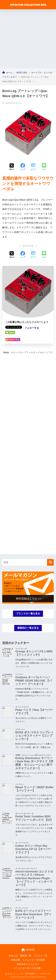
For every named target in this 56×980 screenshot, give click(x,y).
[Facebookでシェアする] (23, 167)
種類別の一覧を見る (28, 628)
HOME (28, 950)
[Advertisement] (28, 39)
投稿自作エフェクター (28, 964)
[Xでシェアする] (12, 167)
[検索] (50, 562)
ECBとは (13, 956)
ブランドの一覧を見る (28, 614)
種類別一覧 (26, 956)
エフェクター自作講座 (34, 960)
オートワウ (47, 352)
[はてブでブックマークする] (33, 167)
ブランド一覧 (40, 956)
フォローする (32, 328)
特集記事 (16, 960)
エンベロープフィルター (25, 352)
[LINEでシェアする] (44, 167)
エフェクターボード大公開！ (28, 968)
